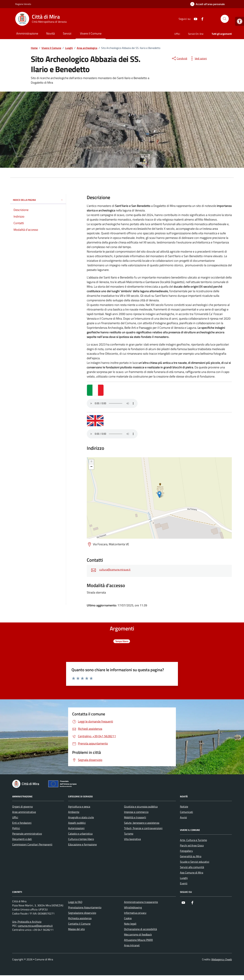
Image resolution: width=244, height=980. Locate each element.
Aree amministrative (24, 812)
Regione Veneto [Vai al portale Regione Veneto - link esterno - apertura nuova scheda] (23, 4)
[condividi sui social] (179, 58)
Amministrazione (27, 33)
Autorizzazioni (76, 828)
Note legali (130, 924)
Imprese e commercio (136, 812)
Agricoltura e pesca (79, 806)
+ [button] (91, 462)
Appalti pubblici (77, 823)
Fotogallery (186, 851)
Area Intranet (132, 945)
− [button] (91, 467)
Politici (16, 828)
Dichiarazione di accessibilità (140, 929)
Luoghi (184, 878)
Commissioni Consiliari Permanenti (32, 844)
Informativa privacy (135, 913)
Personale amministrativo (27, 834)
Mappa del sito (76, 929)
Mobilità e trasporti (135, 817)
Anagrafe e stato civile (81, 817)
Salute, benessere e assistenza (142, 823)
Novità (50, 33)
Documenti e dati (22, 839)
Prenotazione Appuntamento (85, 907)
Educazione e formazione (82, 844)
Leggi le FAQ (75, 902)
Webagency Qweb (222, 959)
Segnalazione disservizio (82, 913)
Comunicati (186, 812)
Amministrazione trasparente (141, 902)
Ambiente (74, 812)
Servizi (67, 33)
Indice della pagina (38, 200)
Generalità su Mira (191, 856)
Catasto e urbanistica (80, 834)
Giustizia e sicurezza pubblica (141, 806)
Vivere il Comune (91, 33)
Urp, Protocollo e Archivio (27, 922)
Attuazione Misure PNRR (138, 940)
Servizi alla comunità (192, 867)
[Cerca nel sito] (225, 19)
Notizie (184, 806)
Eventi (184, 883)
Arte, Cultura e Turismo (193, 840)
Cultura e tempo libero (81, 839)
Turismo (129, 834)
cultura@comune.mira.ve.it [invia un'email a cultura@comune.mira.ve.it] (115, 569)
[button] (240, 21)
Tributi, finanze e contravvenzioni (143, 828)
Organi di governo (22, 806)
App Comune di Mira (192, 873)
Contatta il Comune (79, 924)
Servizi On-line (196, 34)
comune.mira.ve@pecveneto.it (35, 926)
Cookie (128, 918)
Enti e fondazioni (22, 823)
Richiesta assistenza (80, 918)
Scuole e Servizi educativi (195, 862)
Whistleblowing (133, 907)
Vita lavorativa (132, 839)
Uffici (177, 34)
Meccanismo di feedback (138, 934)
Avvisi (183, 817)
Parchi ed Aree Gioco (192, 845)
